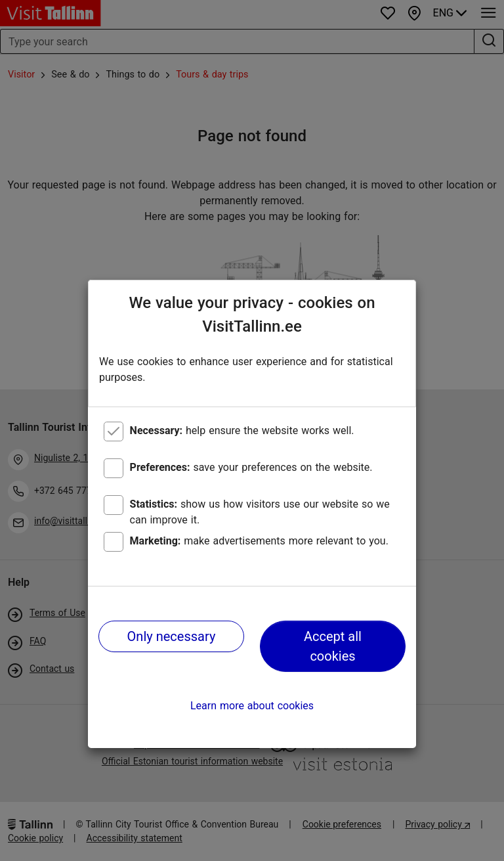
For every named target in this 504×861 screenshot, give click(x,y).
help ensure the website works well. (242, 430)
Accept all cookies (333, 646)
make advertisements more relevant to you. (259, 541)
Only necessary (172, 636)
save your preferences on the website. (251, 467)
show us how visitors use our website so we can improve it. (260, 512)
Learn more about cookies (252, 706)
